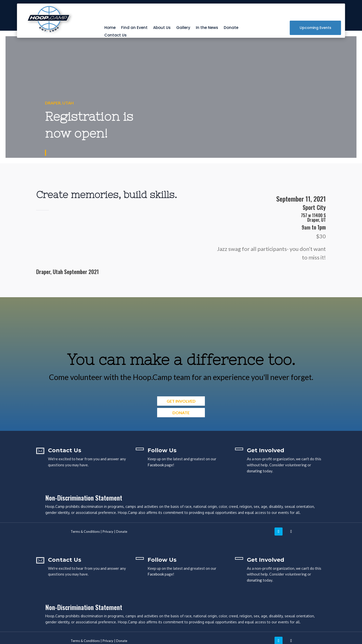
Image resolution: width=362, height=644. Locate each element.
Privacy (108, 532)
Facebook (156, 465)
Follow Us (162, 450)
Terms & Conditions (85, 532)
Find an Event (134, 28)
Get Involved (181, 401)
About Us (162, 28)
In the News (207, 28)
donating (254, 471)
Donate (231, 28)
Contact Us (116, 36)
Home (110, 28)
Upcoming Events (315, 28)
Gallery (183, 28)
